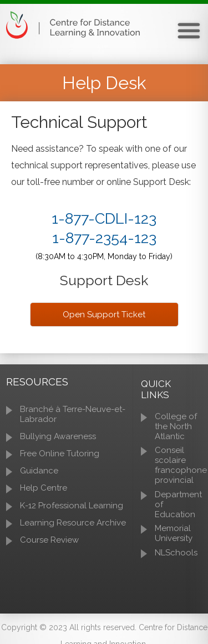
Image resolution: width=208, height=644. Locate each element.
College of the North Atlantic (176, 426)
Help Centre (44, 488)
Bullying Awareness (58, 436)
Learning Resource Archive (73, 523)
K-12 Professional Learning (72, 506)
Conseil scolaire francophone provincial (181, 465)
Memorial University (174, 533)
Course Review (49, 540)
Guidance (39, 471)
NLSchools (176, 553)
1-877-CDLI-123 (104, 218)
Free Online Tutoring (60, 454)
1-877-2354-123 (104, 238)
